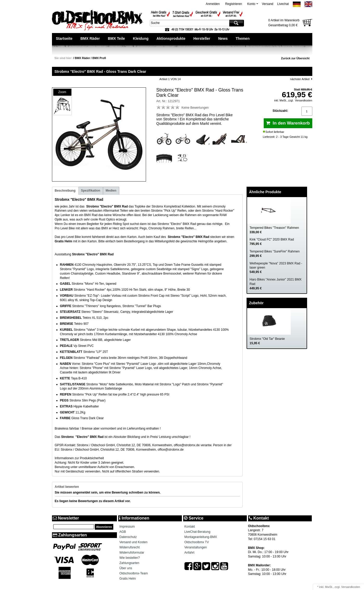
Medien (111, 191)
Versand (268, 4)
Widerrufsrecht (130, 547)
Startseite (64, 38)
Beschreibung (65, 191)
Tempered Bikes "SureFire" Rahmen (275, 254)
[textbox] (189, 23)
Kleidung (141, 38)
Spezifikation (91, 191)
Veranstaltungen (196, 547)
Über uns (126, 568)
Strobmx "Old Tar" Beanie (267, 341)
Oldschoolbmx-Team (134, 573)
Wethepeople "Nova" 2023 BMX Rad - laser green (276, 268)
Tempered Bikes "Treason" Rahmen (274, 230)
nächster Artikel (300, 79)
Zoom (62, 92)
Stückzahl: (280, 111)
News (223, 38)
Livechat (283, 4)
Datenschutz (128, 537)
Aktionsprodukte (171, 38)
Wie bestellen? (130, 558)
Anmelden (213, 4)
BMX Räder (90, 38)
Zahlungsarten (130, 563)
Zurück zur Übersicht (295, 58)
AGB (123, 532)
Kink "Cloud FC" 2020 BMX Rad (272, 242)
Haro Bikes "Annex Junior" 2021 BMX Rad (276, 284)
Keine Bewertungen (195, 108)
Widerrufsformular (132, 553)
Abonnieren (104, 527)
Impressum (127, 527)
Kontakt (190, 527)
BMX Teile (116, 38)
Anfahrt (190, 553)
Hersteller (202, 38)
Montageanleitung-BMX (201, 537)
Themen (243, 38)
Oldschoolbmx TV (197, 542)
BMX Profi (99, 58)
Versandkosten (303, 101)
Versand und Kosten (134, 542)
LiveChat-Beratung (197, 532)
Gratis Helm (128, 579)
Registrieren (234, 4)
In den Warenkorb (288, 123)
